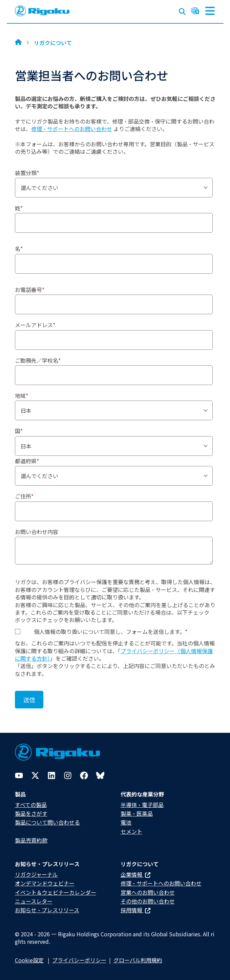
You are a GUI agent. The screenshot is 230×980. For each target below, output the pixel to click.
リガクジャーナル (36, 874)
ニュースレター (34, 901)
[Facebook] (84, 775)
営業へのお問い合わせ (148, 892)
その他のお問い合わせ (148, 901)
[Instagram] (68, 775)
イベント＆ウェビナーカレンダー (56, 892)
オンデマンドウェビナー (45, 883)
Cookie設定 (29, 960)
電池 (126, 822)
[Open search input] (182, 10)
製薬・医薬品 (137, 813)
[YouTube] (19, 775)
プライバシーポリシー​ (79, 960)
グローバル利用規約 (138, 960)
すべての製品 (31, 805)
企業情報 (135, 874)
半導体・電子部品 (142, 805)
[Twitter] (35, 775)
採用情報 (135, 910)
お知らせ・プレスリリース (47, 910)
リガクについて (53, 43)
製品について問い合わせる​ (47, 822)
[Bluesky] (100, 775)
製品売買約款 (31, 840)
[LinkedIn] (51, 775)
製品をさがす (31, 813)
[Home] (18, 43)
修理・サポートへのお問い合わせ (72, 129)
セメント (131, 831)
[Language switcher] (195, 11)
